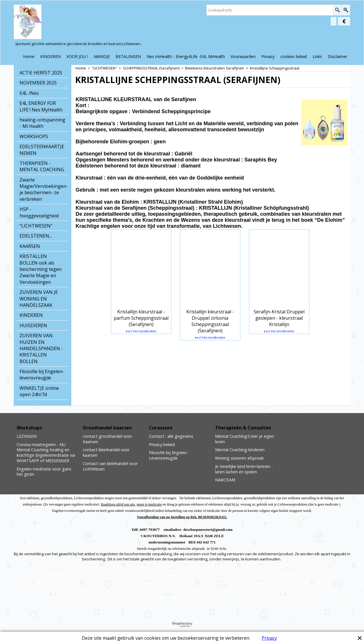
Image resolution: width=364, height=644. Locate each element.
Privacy (269, 638)
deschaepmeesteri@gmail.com (208, 530)
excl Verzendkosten (141, 331)
